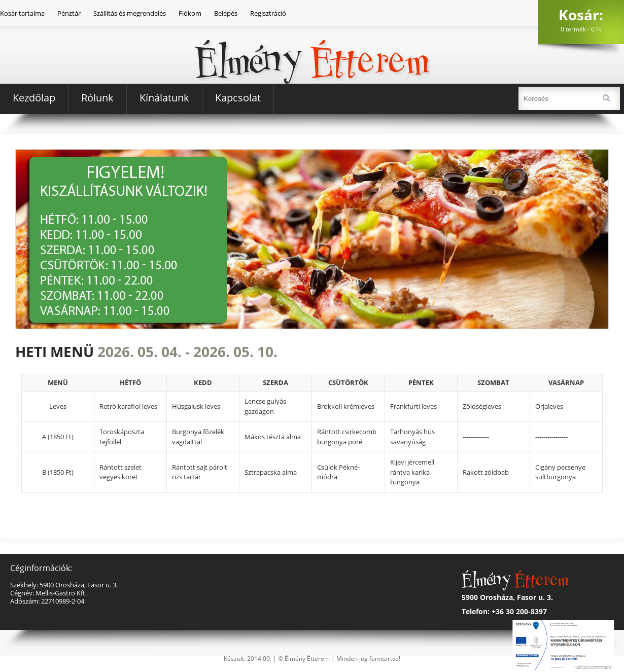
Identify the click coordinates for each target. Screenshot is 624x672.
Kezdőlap (34, 98)
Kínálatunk (164, 98)
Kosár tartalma (22, 13)
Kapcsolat (238, 98)
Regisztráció (268, 13)
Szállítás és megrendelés (130, 13)
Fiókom (190, 13)
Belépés (226, 13)
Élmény (312, 45)
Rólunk (97, 98)
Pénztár (69, 13)
